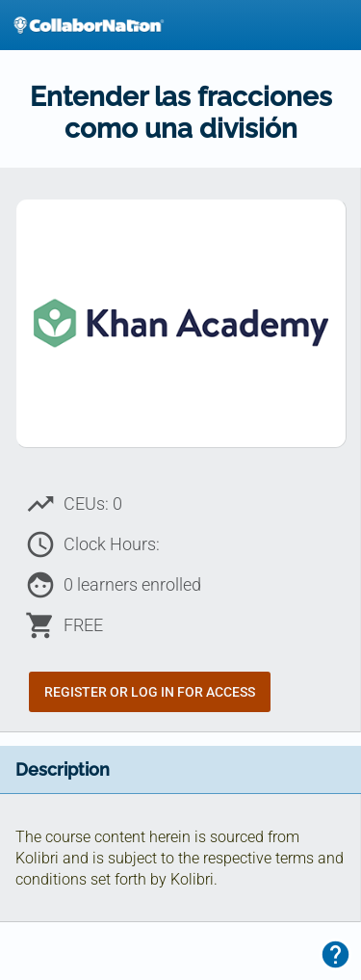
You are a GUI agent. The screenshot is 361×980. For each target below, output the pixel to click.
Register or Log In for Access (150, 692)
